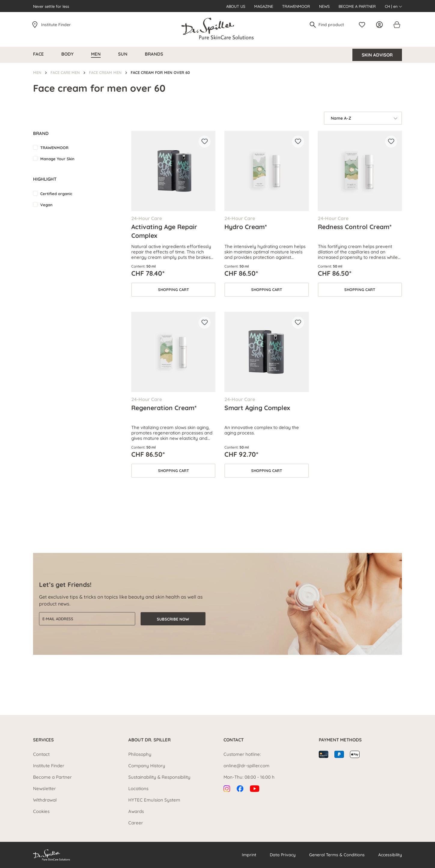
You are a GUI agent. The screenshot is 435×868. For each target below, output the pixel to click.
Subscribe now (173, 619)
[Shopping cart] (397, 25)
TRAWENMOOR (54, 148)
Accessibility (390, 855)
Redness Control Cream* (355, 227)
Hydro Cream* (246, 227)
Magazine (264, 6)
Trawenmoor (296, 6)
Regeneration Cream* (164, 408)
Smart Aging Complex (257, 408)
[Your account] (381, 25)
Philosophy (140, 754)
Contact (41, 754)
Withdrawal (45, 800)
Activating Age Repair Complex (164, 231)
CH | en (393, 6)
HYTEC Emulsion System (154, 800)
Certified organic (56, 194)
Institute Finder (56, 25)
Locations (138, 788)
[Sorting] (363, 118)
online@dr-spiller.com (246, 766)
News (324, 6)
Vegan (46, 205)
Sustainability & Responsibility (159, 777)
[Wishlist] (364, 25)
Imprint (249, 855)
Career (136, 823)
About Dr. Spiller (149, 740)
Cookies (41, 811)
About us (236, 6)
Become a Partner (357, 6)
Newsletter (44, 788)
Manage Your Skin (57, 159)
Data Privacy (283, 855)
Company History (147, 766)
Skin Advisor (377, 55)
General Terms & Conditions (337, 855)
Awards (136, 811)
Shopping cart (173, 290)
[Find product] (334, 25)
